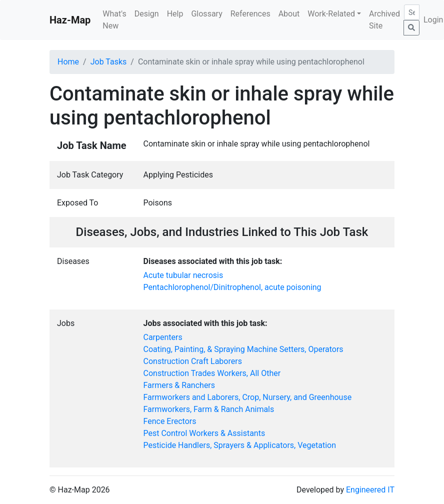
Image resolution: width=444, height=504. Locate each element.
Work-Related (331, 14)
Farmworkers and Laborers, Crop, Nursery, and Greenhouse (248, 397)
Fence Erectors (170, 421)
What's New (114, 20)
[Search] (412, 12)
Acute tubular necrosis (183, 275)
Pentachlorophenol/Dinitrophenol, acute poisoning (232, 287)
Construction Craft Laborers (193, 361)
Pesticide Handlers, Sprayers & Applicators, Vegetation (240, 445)
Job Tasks (109, 62)
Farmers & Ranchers (179, 385)
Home (68, 62)
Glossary (206, 14)
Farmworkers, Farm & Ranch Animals (209, 409)
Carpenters (163, 337)
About (289, 14)
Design (147, 14)
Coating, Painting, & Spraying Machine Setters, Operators (243, 349)
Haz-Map (70, 20)
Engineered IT (370, 490)
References (250, 14)
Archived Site (384, 20)
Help (175, 14)
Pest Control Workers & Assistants (204, 433)
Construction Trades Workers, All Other (212, 373)
